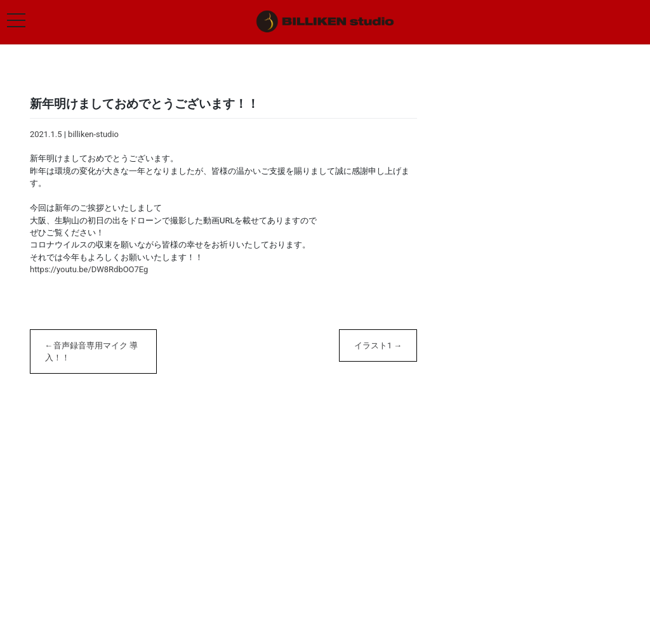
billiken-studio (93, 134)
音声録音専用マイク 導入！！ (91, 352)
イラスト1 (373, 345)
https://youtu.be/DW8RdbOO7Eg (89, 269)
